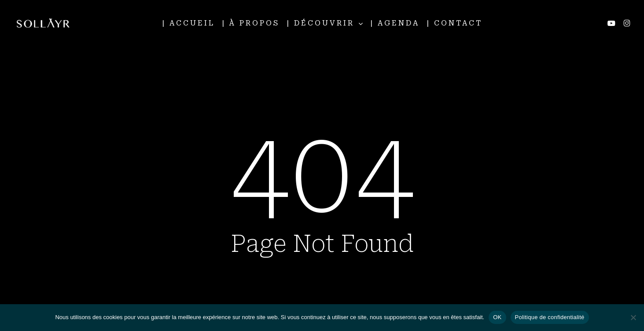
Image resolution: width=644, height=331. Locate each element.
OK (497, 317)
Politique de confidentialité (550, 317)
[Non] (633, 317)
